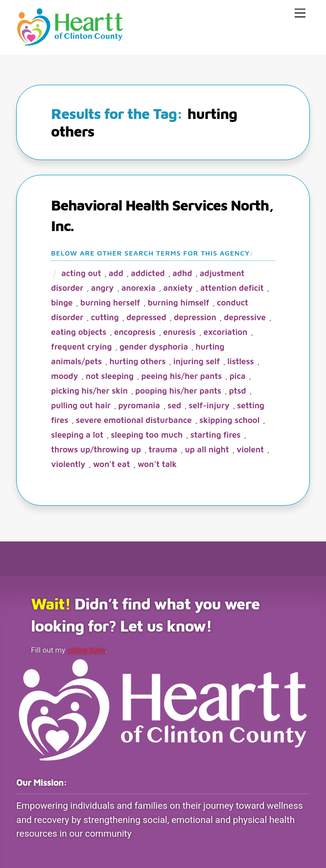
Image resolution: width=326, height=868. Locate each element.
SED (174, 405)
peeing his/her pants (181, 376)
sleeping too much (147, 435)
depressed (146, 317)
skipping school (229, 420)
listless (241, 361)
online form (87, 650)
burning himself (179, 303)
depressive (245, 317)
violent (250, 449)
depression (195, 317)
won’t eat (112, 464)
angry (103, 288)
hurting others (138, 361)
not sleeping (110, 376)
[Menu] (300, 13)
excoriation (225, 332)
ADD (116, 273)
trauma (163, 449)
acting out (81, 273)
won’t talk (157, 464)
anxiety (178, 288)
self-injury (209, 405)
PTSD (238, 391)
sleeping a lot (77, 435)
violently (68, 464)
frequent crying (81, 347)
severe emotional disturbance (134, 420)
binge (62, 303)
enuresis (179, 332)
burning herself (110, 303)
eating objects (79, 332)
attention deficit (232, 288)
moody (64, 376)
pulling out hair (81, 405)
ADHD (182, 273)
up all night (207, 449)
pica (238, 376)
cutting (105, 317)
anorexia (139, 288)
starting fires (216, 435)
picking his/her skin (89, 391)
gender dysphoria (154, 347)
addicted (148, 273)
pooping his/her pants (178, 391)
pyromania (139, 405)
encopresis (135, 332)
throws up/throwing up (96, 449)
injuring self (197, 361)
